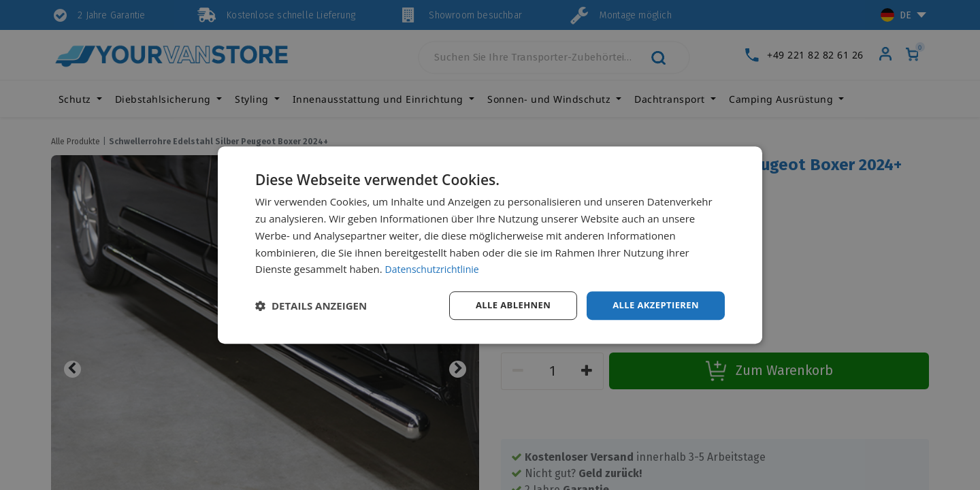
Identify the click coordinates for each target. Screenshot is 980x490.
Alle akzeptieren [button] (653, 305)
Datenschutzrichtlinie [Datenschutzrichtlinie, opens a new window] (436, 268)
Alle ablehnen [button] (504, 305)
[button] (311, 306)
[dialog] (490, 245)
